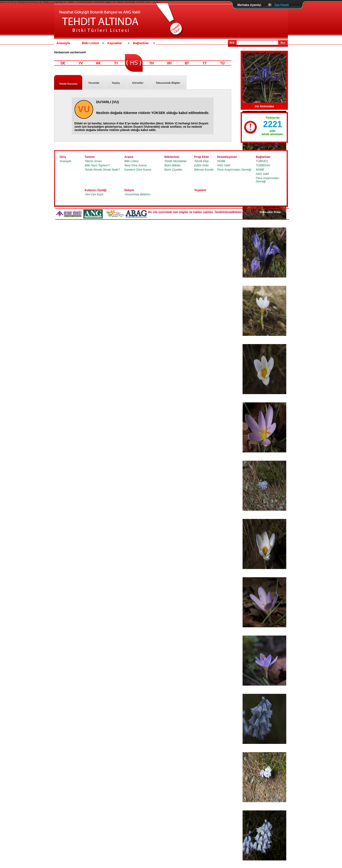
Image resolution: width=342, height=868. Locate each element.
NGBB (221, 161)
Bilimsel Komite (204, 170)
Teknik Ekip (201, 161)
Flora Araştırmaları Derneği (234, 170)
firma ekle (266, 212)
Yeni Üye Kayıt (94, 194)
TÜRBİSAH (263, 165)
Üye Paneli (282, 5)
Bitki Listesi (91, 43)
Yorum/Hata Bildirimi (137, 194)
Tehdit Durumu (68, 84)
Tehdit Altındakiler (176, 161)
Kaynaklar (115, 43)
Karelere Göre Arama (138, 170)
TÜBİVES (262, 161)
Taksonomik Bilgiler (168, 83)
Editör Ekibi (201, 165)
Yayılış (116, 83)
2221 (273, 124)
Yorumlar (94, 83)
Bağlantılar (141, 43)
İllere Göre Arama (136, 165)
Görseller (138, 83)
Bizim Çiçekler (173, 170)
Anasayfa (63, 43)
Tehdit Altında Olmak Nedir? (102, 170)
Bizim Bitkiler (173, 165)
